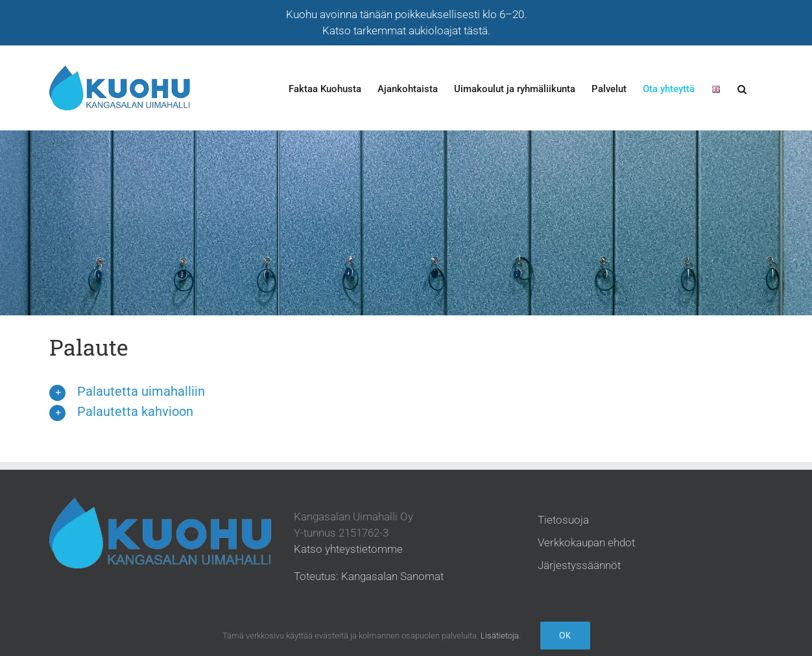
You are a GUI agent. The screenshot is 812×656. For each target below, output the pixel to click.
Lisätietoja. (501, 636)
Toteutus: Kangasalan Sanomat (369, 576)
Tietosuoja (563, 520)
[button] (742, 89)
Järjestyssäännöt (579, 565)
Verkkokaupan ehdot (586, 542)
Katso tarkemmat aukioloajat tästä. (406, 30)
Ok (565, 635)
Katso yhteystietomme (348, 549)
